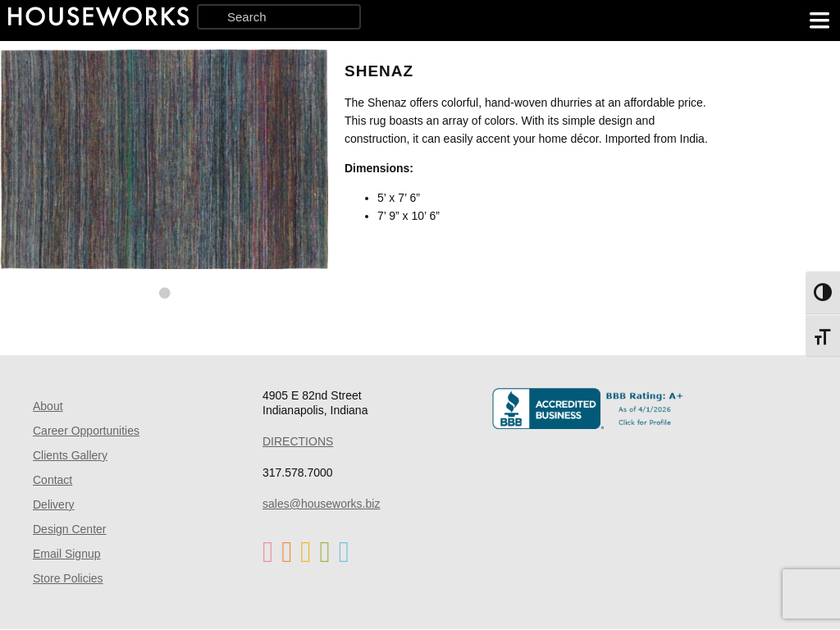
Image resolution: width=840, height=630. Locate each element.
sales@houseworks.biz (321, 504)
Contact (52, 480)
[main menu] (819, 21)
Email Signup (67, 554)
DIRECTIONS (298, 441)
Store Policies (68, 578)
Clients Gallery (70, 455)
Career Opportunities (86, 431)
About (48, 406)
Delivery (54, 504)
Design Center (70, 529)
